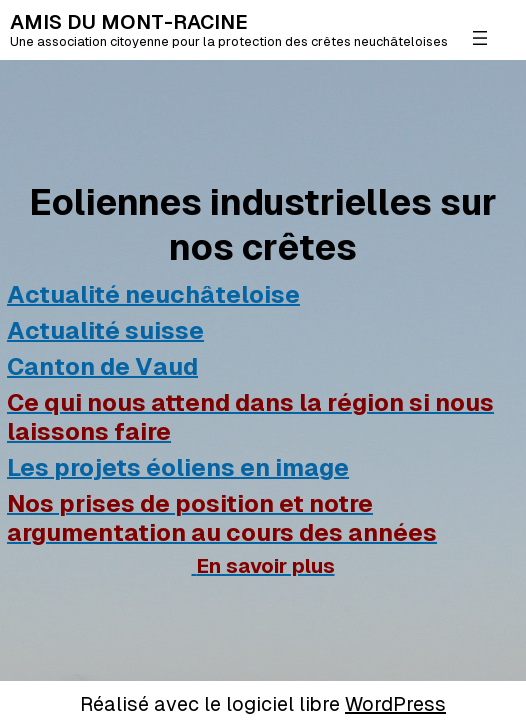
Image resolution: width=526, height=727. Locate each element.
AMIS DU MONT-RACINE (129, 22)
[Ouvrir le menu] (480, 38)
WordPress (395, 704)
